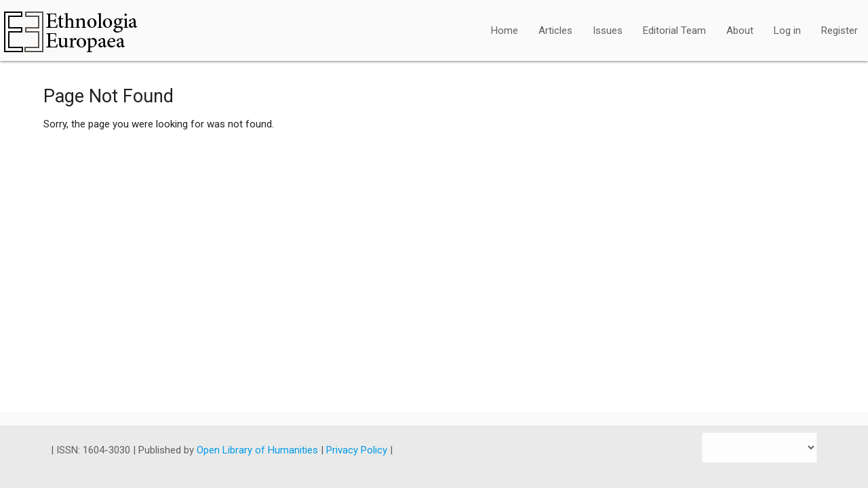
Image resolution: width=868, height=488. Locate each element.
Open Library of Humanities (259, 450)
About (740, 30)
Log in (787, 30)
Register (840, 30)
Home (505, 30)
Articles (555, 30)
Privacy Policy (358, 450)
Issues (608, 30)
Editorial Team (674, 30)
